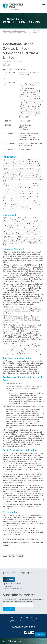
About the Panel (13, 618)
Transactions (7, 31)
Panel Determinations (18, 31)
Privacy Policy (25, 621)
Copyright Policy (12, 621)
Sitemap (34, 618)
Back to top (40, 634)
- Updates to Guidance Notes (13, 589)
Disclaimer (35, 621)
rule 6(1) (11, 556)
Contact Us (25, 618)
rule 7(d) (20, 556)
